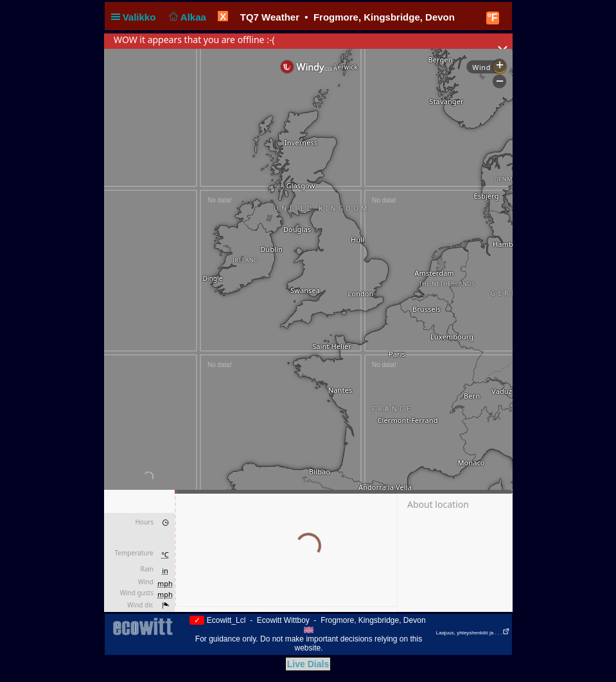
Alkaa (187, 17)
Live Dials (308, 664)
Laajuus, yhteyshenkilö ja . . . (473, 633)
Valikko (136, 17)
